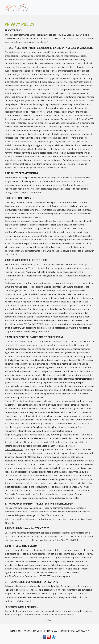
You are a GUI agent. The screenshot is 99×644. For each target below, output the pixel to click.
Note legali (16, 631)
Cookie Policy (44, 631)
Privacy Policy (29, 631)
